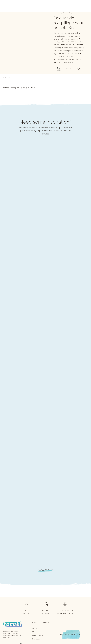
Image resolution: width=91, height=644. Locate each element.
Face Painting (58, 13)
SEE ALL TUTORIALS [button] (45, 570)
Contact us (36, 628)
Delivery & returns (38, 635)
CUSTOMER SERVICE (65, 610)
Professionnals (37, 639)
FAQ (34, 632)
